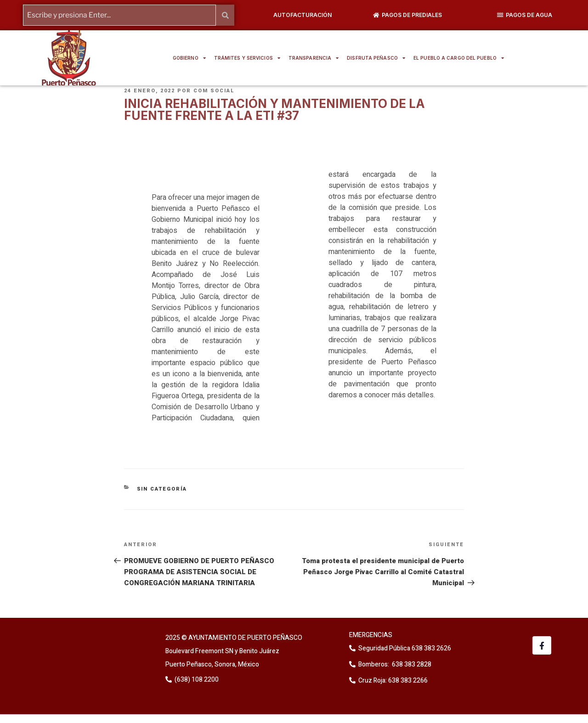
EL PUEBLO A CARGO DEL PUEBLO (459, 58)
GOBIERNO (189, 58)
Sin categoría (162, 489)
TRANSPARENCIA (314, 58)
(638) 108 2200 (196, 679)
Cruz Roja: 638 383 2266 (393, 681)
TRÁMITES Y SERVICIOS (247, 58)
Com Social (214, 91)
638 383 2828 (411, 664)
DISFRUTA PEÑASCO (376, 58)
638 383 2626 (431, 648)
